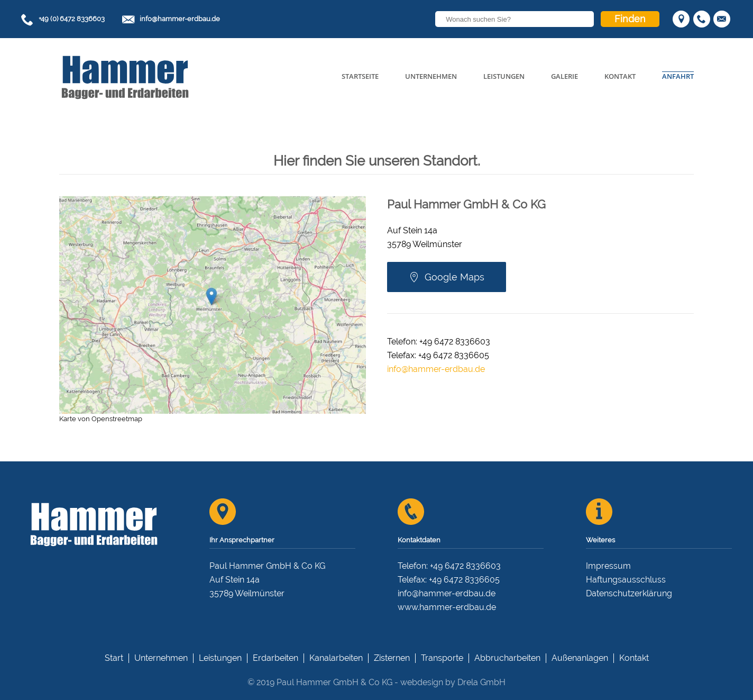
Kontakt (620, 76)
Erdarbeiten (276, 658)
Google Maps (447, 277)
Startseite (360, 76)
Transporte (442, 658)
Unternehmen (431, 76)
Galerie (564, 76)
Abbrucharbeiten (507, 658)
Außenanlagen (580, 658)
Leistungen (504, 76)
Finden (630, 19)
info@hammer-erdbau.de (180, 19)
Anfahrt (678, 76)
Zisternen (392, 658)
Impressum (608, 566)
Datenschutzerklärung (629, 593)
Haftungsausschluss (626, 580)
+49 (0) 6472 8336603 (72, 19)
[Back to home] (125, 77)
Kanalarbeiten (336, 658)
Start (114, 658)
